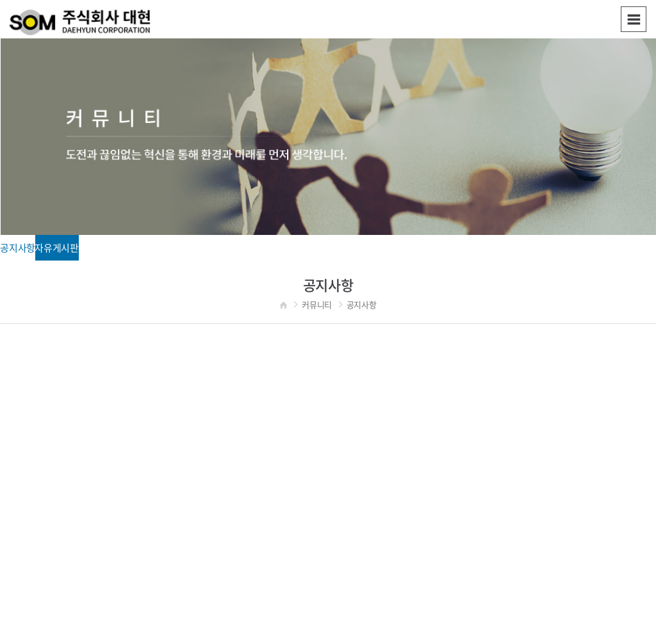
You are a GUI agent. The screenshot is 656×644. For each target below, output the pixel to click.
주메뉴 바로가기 (0, 0)
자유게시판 (57, 248)
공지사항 (18, 248)
